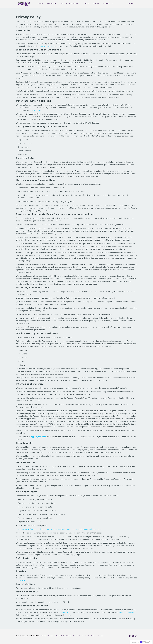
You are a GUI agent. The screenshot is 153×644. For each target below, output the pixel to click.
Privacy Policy (78, 636)
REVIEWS (94, 4)
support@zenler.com (45, 46)
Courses (101, 636)
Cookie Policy (36, 110)
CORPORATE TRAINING (68, 4)
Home (44, 636)
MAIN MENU (51, 4)
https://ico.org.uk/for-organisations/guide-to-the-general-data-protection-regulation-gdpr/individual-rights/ (59, 529)
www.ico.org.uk (66, 612)
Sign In (131, 4)
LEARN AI (84, 4)
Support (51, 636)
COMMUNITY (106, 4)
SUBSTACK (38, 4)
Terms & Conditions (63, 636)
